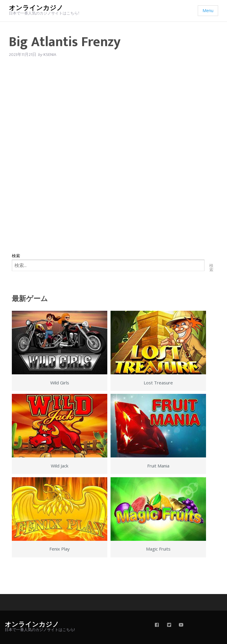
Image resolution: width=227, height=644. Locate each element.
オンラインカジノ (36, 8)
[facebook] (157, 625)
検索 (16, 256)
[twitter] (169, 625)
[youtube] (181, 625)
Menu (208, 10)
